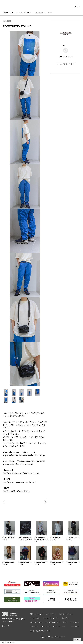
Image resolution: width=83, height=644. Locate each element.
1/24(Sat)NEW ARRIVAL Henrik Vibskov (41, 540)
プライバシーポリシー (60, 627)
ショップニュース (25, 13)
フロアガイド (50, 614)
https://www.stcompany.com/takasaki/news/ (19, 482)
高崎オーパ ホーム (9, 13)
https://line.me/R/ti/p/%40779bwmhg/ (17, 491)
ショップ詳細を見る (65, 64)
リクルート (74, 622)
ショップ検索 (34, 618)
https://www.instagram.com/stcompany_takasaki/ (21, 473)
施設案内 (38, 7)
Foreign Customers (6, 642)
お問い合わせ (44, 627)
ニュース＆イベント (42, 7)
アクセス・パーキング (35, 7)
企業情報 (33, 627)
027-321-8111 (10, 622)
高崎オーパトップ (36, 614)
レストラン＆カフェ (65, 614)
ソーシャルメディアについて (39, 631)
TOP (78, 640)
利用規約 (74, 627)
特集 (64, 622)
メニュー (77, 6)
